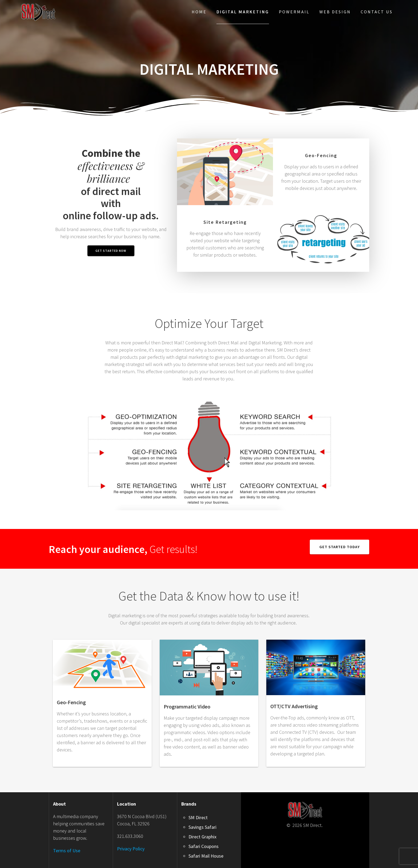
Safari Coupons (204, 846)
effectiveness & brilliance (111, 166)
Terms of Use (67, 851)
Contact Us (377, 12)
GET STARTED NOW (111, 251)
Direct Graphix (202, 837)
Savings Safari (202, 827)
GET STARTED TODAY (339, 547)
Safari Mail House (206, 856)
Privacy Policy (131, 849)
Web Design (335, 12)
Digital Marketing (243, 12)
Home (199, 12)
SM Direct (198, 817)
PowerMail (294, 12)
